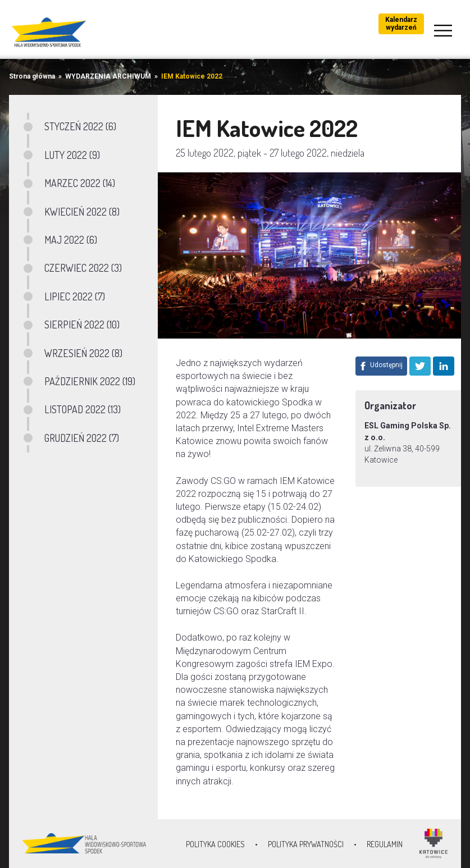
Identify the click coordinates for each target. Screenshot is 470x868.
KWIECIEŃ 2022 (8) (82, 212)
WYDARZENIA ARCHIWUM (108, 76)
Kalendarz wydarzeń (401, 24)
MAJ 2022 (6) (71, 240)
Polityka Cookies (215, 844)
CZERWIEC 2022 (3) (83, 268)
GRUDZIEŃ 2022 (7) (82, 438)
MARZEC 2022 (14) (80, 183)
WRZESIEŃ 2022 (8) (83, 353)
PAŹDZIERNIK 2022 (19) (90, 381)
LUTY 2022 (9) (72, 155)
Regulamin (385, 844)
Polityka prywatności (306, 844)
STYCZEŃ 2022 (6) (80, 126)
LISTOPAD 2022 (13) (83, 409)
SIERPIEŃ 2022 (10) (82, 325)
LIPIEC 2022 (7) (75, 296)
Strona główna (32, 76)
